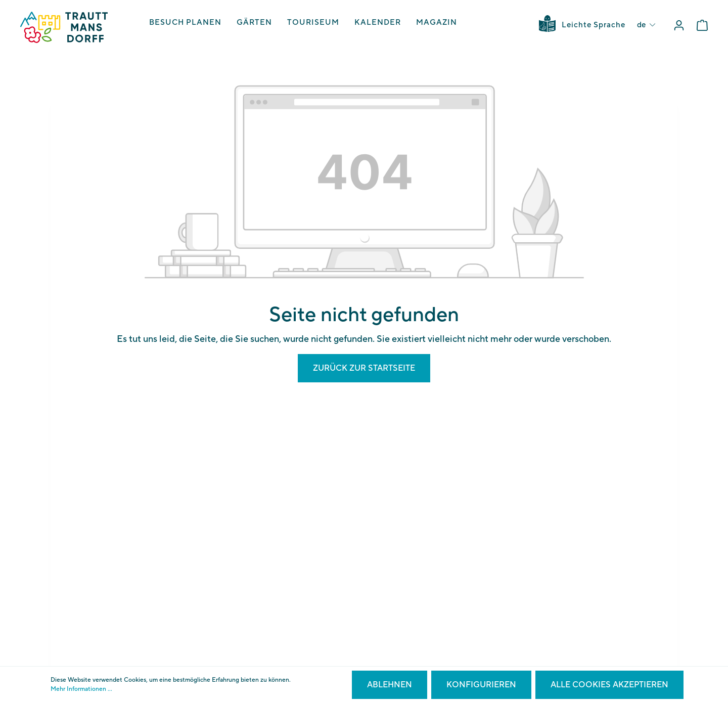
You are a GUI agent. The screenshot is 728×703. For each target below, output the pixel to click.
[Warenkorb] (702, 26)
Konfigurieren (481, 685)
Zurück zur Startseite (364, 368)
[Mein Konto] (679, 26)
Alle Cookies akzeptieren (609, 685)
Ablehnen (390, 685)
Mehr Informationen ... (81, 689)
